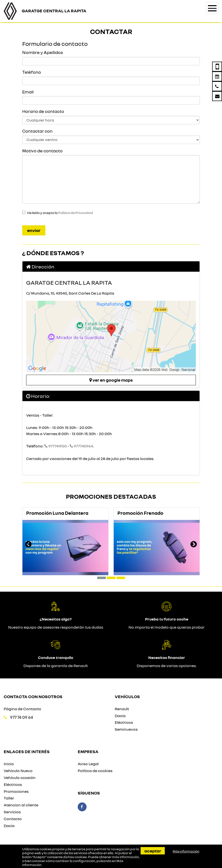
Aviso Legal (88, 764)
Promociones (16, 791)
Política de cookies (95, 771)
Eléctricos (124, 722)
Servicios (12, 812)
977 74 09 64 (22, 717)
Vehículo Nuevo (18, 771)
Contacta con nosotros (33, 696)
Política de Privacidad (76, 213)
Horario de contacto (43, 111)
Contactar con (37, 131)
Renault (122, 709)
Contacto (13, 819)
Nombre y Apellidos (43, 52)
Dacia (120, 716)
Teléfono (32, 72)
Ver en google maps (111, 380)
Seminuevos (126, 729)
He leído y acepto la (60, 213)
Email (28, 92)
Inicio (9, 764)
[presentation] (28, 545)
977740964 (81, 446)
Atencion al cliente (21, 805)
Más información (186, 851)
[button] (102, 578)
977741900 (55, 446)
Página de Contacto (22, 709)
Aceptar (153, 851)
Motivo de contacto (42, 151)
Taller (9, 798)
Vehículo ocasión (20, 778)
